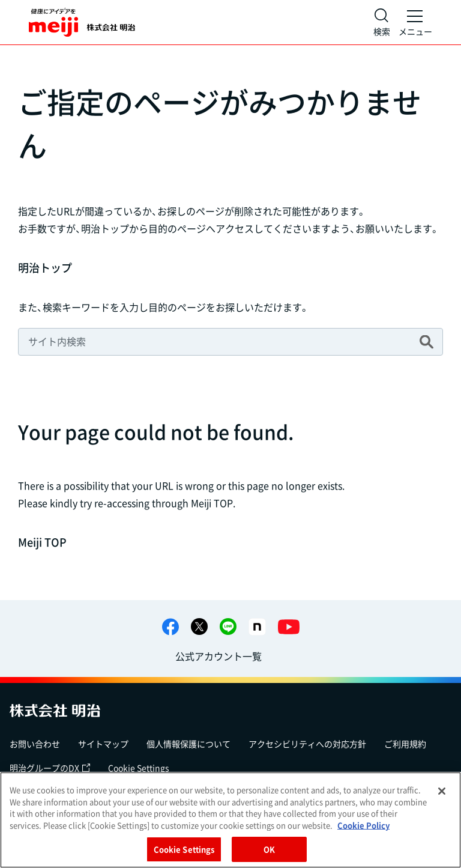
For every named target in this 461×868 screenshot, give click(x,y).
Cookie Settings (139, 768)
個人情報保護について (188, 744)
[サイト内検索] (382, 22)
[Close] (442, 791)
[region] (230, 820)
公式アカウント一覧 (218, 656)
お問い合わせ (35, 744)
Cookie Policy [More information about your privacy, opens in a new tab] (363, 825)
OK (269, 849)
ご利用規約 (405, 744)
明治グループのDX (50, 768)
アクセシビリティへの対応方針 (307, 744)
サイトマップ (103, 744)
